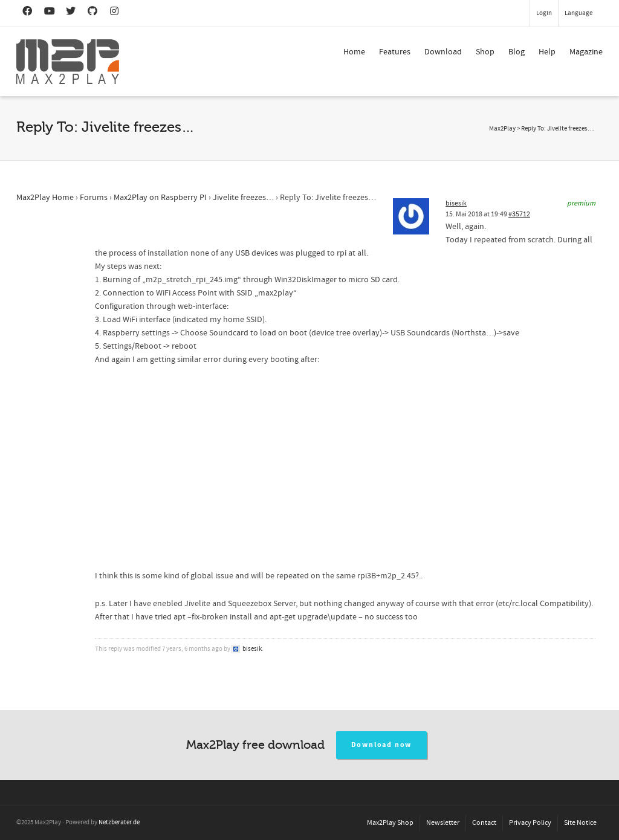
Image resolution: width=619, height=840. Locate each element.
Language (578, 13)
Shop (485, 52)
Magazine (586, 52)
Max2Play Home (45, 198)
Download (443, 52)
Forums (94, 198)
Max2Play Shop (390, 823)
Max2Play (502, 129)
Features (395, 52)
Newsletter (443, 823)
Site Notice (580, 823)
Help (547, 52)
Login (544, 13)
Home (354, 52)
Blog (517, 52)
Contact (484, 823)
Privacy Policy (530, 823)
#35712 (519, 214)
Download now (382, 745)
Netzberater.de (119, 822)
